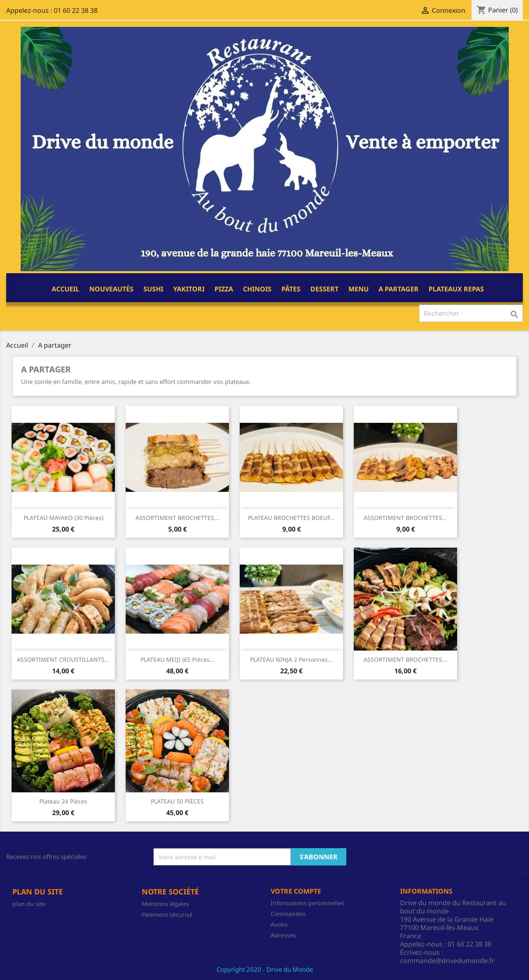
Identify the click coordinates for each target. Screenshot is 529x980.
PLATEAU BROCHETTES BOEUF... (291, 518)
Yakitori (189, 289)
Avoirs (279, 924)
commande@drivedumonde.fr (447, 961)
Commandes (288, 914)
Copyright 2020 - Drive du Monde (265, 969)
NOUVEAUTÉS (111, 289)
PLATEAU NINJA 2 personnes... (291, 659)
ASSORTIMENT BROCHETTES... (177, 518)
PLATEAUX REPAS (456, 289)
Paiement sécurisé (167, 914)
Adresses (283, 935)
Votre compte (296, 891)
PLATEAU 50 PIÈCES (177, 801)
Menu (359, 289)
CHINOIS (257, 289)
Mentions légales (166, 904)
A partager (399, 289)
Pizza (224, 289)
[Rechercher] (471, 313)
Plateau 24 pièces (63, 801)
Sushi (153, 289)
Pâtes (291, 289)
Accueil (66, 289)
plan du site (29, 904)
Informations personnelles (307, 903)
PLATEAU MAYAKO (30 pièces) (63, 518)
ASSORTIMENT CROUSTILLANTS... (63, 659)
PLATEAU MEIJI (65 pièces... (178, 659)
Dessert (324, 289)
